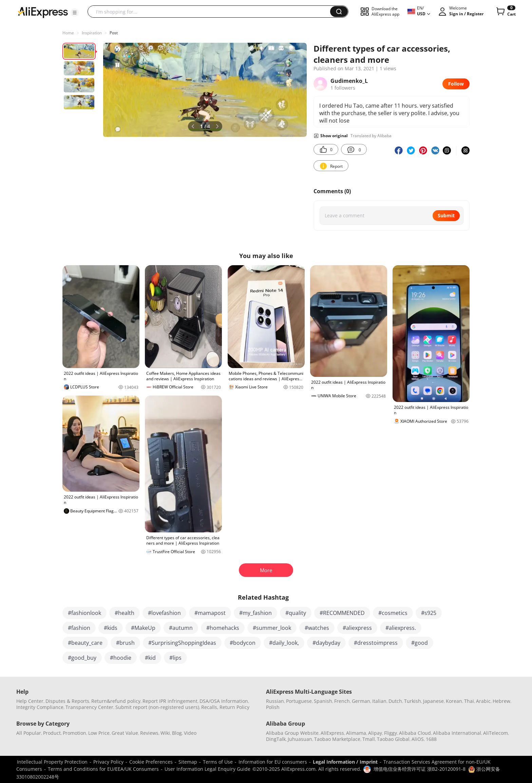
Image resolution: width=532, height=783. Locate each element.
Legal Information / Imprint (345, 762)
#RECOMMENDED (342, 613)
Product (52, 733)
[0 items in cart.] (505, 12)
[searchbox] (211, 12)
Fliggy (391, 733)
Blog (177, 733)
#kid (150, 658)
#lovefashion (164, 613)
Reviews (149, 733)
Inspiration (92, 33)
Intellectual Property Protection (52, 762)
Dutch (395, 701)
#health (125, 613)
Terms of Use (218, 762)
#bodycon (243, 643)
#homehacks (223, 628)
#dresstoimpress (376, 643)
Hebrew (501, 701)
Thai (469, 701)
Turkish (413, 701)
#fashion (79, 628)
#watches (317, 628)
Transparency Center (89, 707)
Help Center (30, 701)
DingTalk (276, 739)
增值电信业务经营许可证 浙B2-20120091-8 (420, 769)
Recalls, (210, 707)
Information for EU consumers (273, 762)
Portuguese (299, 701)
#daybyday (326, 643)
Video (190, 733)
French (342, 701)
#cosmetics (393, 613)
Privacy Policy (108, 762)
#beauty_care (85, 643)
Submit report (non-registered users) (157, 707)
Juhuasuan (300, 739)
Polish (273, 707)
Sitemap (188, 762)
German (361, 701)
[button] (75, 13)
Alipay (375, 733)
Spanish (323, 701)
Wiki (165, 733)
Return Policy (234, 707)
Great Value (125, 733)
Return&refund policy (116, 701)
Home (68, 33)
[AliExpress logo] (43, 12)
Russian (275, 701)
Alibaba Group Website (292, 733)
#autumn (181, 628)
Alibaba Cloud (415, 733)
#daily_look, (284, 643)
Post (114, 33)
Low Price (99, 733)
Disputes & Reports (67, 701)
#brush (125, 643)
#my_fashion (255, 613)
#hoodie (121, 658)
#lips (175, 658)
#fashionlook (84, 613)
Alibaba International (457, 733)
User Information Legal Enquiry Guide (207, 769)
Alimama (356, 733)
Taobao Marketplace (337, 739)
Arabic (483, 701)
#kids (111, 628)
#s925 (429, 613)
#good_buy (82, 658)
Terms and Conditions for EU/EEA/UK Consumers (103, 769)
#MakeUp (143, 628)
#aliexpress (357, 628)
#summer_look (272, 628)
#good (420, 643)
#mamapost (210, 613)
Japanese (433, 701)
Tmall (369, 739)
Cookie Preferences (151, 762)
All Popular (29, 733)
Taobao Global (393, 739)
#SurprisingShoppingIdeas (182, 643)
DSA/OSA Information (224, 701)
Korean (454, 701)
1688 (431, 739)
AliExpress (332, 733)
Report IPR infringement (170, 701)
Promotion (74, 733)
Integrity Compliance (40, 707)
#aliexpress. (401, 628)
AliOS (418, 739)
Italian (379, 701)
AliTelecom (496, 733)
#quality (296, 613)
